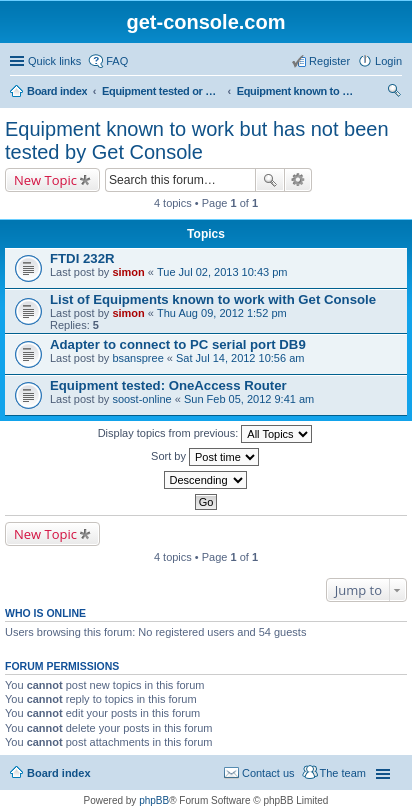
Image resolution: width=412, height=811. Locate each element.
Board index (57, 91)
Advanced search (298, 180)
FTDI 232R (82, 258)
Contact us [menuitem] (268, 773)
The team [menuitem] (343, 773)
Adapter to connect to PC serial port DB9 (178, 344)
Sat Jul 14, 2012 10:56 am (240, 358)
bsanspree (137, 358)
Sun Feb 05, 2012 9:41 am (249, 399)
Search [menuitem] (394, 93)
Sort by (205, 457)
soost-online (141, 399)
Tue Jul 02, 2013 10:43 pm (222, 272)
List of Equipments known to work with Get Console (213, 299)
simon (128, 272)
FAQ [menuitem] (117, 61)
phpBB (154, 800)
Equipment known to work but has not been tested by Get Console (297, 91)
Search (270, 180)
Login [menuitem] (388, 61)
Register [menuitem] (329, 61)
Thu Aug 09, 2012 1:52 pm (222, 313)
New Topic (45, 180)
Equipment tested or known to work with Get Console (162, 91)
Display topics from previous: (205, 434)
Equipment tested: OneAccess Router (168, 385)
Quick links (54, 61)
